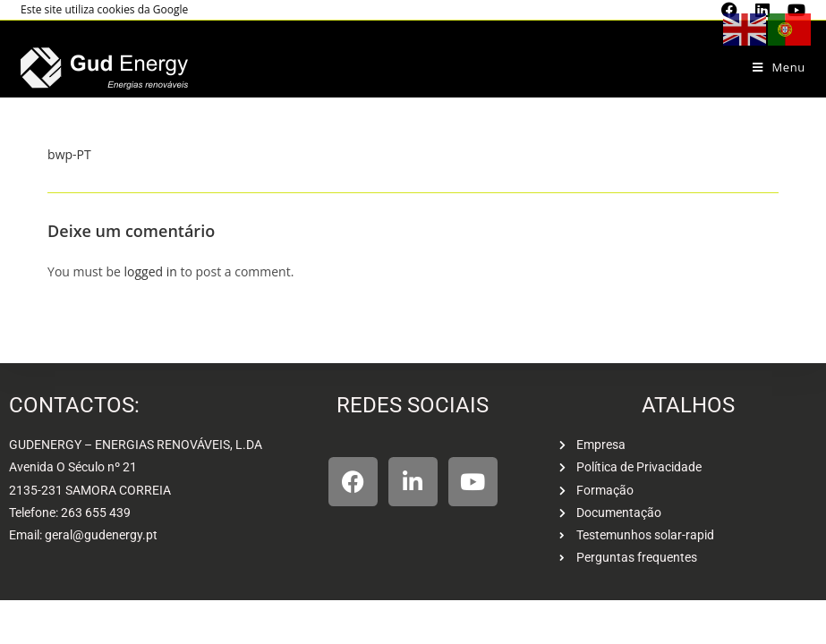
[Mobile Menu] (779, 67)
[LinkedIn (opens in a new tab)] (762, 10)
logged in (150, 271)
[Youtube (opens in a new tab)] (792, 10)
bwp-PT (69, 154)
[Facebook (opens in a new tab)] (729, 10)
